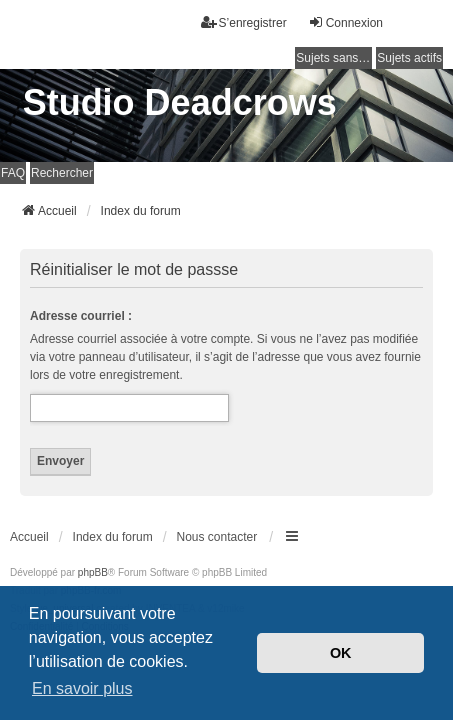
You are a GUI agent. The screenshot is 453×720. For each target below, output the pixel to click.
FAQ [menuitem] (13, 173)
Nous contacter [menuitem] (217, 537)
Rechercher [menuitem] (62, 173)
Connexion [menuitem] (345, 22)
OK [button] (341, 653)
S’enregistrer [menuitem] (244, 22)
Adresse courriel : (81, 316)
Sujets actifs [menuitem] (409, 58)
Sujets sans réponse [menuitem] (334, 58)
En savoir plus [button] (82, 688)
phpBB (93, 572)
